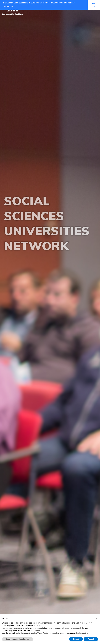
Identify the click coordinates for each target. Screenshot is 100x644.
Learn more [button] (8, 6)
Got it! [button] (94, 5)
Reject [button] (76, 639)
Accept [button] (91, 639)
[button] (97, 619)
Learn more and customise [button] (18, 639)
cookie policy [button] (34, 625)
